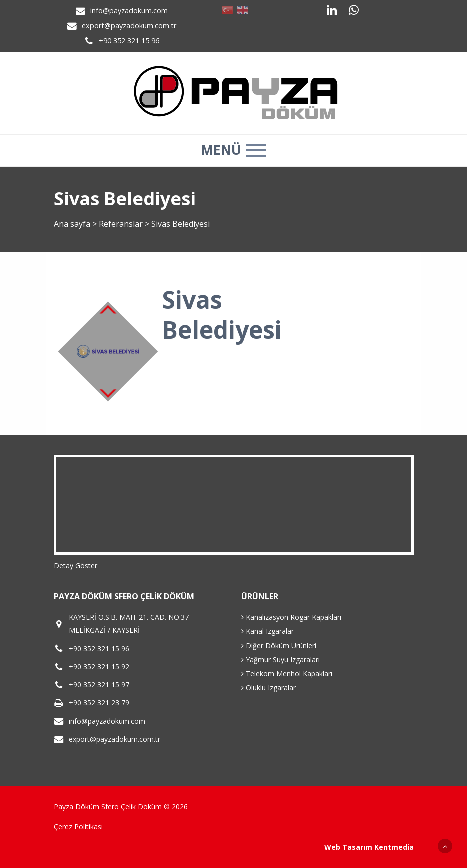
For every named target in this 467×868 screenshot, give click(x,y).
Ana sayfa (72, 224)
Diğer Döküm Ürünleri (279, 646)
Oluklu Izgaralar (268, 687)
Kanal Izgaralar (267, 631)
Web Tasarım (348, 847)
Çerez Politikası (78, 826)
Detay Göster (76, 566)
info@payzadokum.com (129, 11)
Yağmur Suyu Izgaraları (280, 659)
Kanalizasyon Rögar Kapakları (291, 617)
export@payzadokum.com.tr (129, 26)
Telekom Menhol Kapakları (287, 673)
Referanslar (121, 224)
